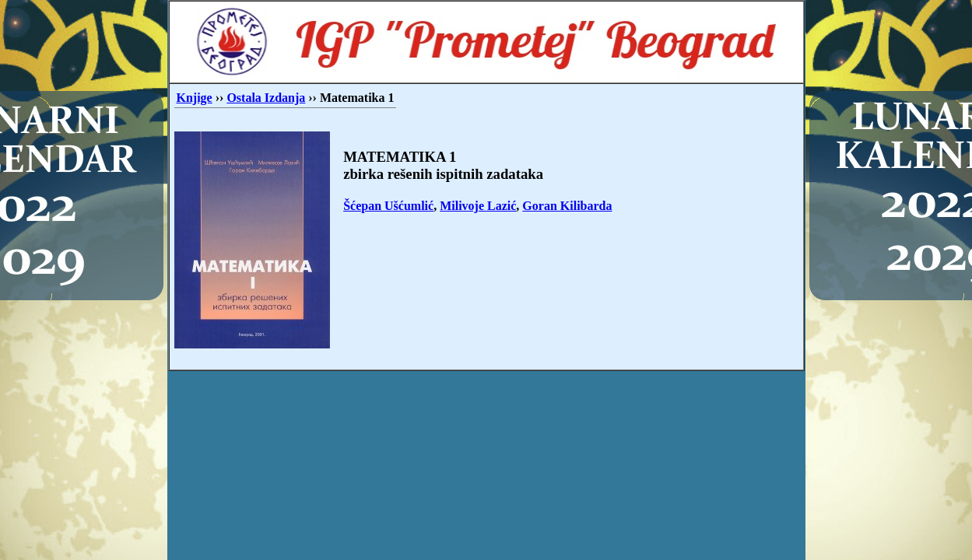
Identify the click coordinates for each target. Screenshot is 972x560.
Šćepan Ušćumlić (388, 206)
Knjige (195, 98)
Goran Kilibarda (567, 206)
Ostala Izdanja (266, 98)
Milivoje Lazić (478, 206)
